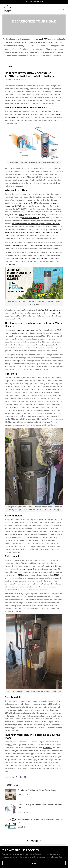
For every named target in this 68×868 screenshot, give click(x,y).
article (51, 584)
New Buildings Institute (49, 310)
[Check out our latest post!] (34, 2)
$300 (56, 575)
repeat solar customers (25, 330)
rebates (21, 215)
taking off (8, 98)
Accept (34, 863)
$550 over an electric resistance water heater (21, 233)
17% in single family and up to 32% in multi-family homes (28, 245)
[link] (6, 7)
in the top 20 (47, 748)
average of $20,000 (30, 203)
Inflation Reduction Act (31, 218)
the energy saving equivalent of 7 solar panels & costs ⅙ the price (36, 224)
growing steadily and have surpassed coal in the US (31, 258)
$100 (20, 575)
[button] (63, 7)
